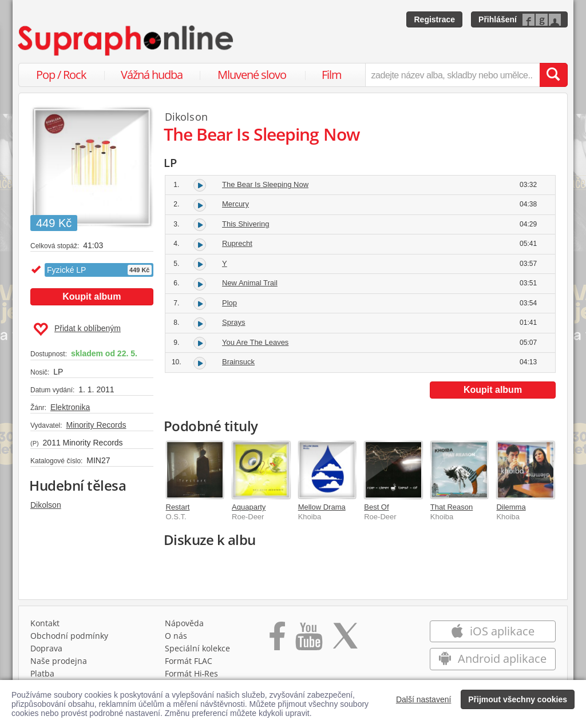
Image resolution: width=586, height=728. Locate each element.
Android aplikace (492, 659)
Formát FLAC (189, 661)
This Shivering (246, 224)
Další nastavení (424, 699)
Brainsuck (238, 362)
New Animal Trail (250, 283)
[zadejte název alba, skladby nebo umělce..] (452, 75)
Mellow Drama (322, 507)
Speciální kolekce (197, 648)
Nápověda (184, 623)
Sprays (233, 322)
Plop (229, 303)
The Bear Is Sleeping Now (265, 184)
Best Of (376, 507)
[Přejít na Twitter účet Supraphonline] (345, 640)
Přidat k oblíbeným (77, 329)
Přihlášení (498, 19)
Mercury (235, 204)
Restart (178, 507)
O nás (176, 636)
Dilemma (511, 507)
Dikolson (46, 505)
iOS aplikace (492, 631)
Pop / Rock (61, 75)
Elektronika (70, 407)
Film (332, 75)
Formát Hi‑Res (192, 673)
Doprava (46, 648)
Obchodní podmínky (69, 636)
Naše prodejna (59, 661)
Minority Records (96, 425)
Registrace (434, 19)
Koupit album (92, 297)
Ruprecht (237, 243)
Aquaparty (249, 507)
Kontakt (45, 623)
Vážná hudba (152, 75)
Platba (42, 673)
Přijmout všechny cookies (518, 699)
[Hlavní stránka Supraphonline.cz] (126, 41)
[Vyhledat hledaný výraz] (553, 75)
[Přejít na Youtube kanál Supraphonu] (308, 640)
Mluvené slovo (252, 75)
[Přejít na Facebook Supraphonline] (277, 640)
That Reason (452, 507)
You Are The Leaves (255, 342)
